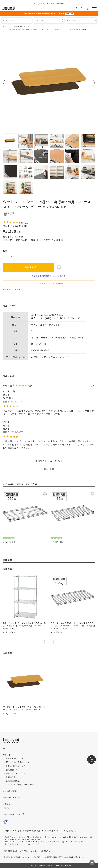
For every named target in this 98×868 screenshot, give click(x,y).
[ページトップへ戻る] (92, 862)
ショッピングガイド (14, 289)
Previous (4, 83)
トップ (6, 26)
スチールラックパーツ (22, 26)
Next (94, 83)
